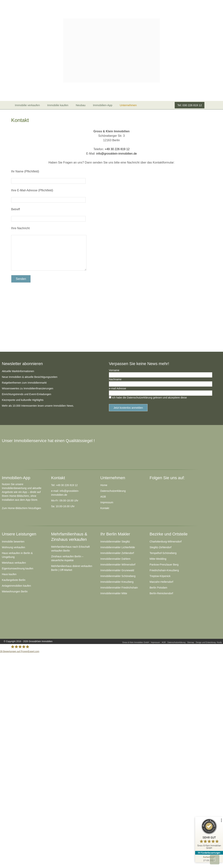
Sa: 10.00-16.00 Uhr (63, 506)
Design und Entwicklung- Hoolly (209, 642)
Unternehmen (128, 105)
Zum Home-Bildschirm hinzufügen (21, 508)
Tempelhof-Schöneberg (163, 553)
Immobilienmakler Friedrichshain (119, 588)
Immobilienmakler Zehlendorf (117, 553)
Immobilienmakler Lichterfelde (118, 547)
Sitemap (191, 642)
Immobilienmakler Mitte (114, 593)
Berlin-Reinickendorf (161, 593)
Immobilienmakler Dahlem (115, 559)
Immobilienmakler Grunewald (117, 570)
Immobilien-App (103, 105)
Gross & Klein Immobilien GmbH (136, 642)
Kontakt (105, 508)
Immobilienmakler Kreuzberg (117, 582)
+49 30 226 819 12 (117, 149)
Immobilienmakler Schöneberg (118, 576)
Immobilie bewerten (13, 542)
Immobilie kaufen (58, 105)
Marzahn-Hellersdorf (161, 582)
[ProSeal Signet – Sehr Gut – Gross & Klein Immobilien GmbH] (209, 835)
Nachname (115, 379)
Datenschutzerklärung (113, 491)
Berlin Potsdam (158, 588)
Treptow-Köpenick (160, 576)
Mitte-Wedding (158, 559)
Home (104, 485)
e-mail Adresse (118, 388)
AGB (103, 497)
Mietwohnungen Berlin (15, 591)
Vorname (114, 370)
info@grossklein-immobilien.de (117, 154)
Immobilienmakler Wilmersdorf (118, 565)
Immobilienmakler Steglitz (115, 542)
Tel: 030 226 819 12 (190, 105)
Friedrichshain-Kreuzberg (164, 570)
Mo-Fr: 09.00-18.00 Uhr (65, 501)
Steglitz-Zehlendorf (161, 547)
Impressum (107, 502)
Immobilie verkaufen (27, 105)
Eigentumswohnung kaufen (18, 568)
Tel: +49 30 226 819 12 (64, 485)
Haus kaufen (9, 574)
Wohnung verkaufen (13, 547)
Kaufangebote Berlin (14, 580)
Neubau (81, 105)
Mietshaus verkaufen (14, 563)
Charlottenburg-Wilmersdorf (166, 542)
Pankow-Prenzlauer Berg (164, 565)
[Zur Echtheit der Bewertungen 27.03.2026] (209, 859)
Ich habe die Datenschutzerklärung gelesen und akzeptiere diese (149, 398)
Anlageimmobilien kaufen (16, 586)
